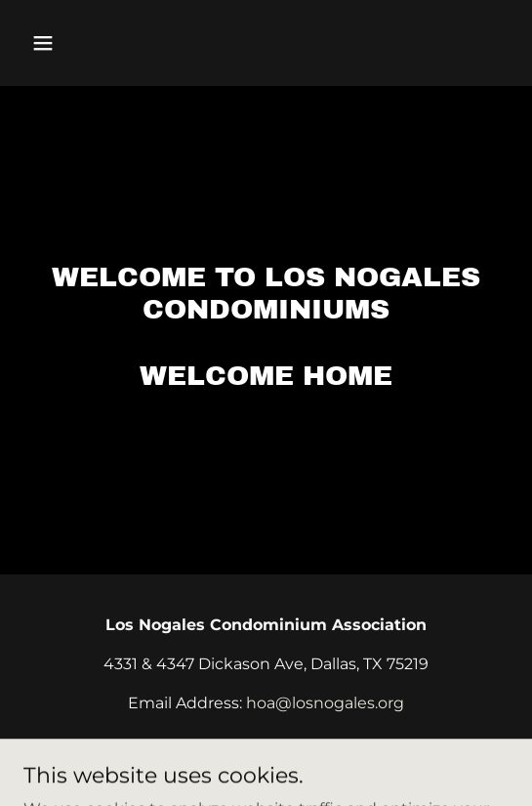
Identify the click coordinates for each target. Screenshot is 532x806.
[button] (60, 43)
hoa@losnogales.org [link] (325, 703)
